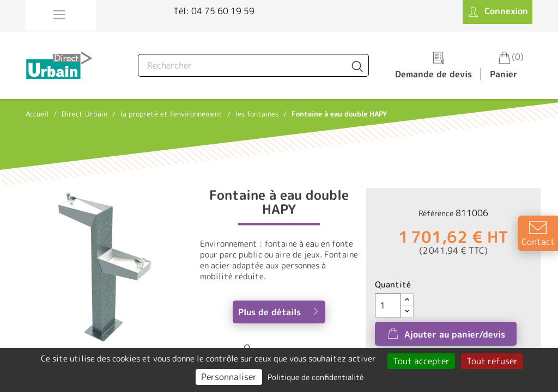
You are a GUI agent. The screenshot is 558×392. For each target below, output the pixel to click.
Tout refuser (492, 361)
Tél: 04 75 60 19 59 (214, 11)
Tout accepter (421, 361)
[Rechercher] (253, 65)
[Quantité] (388, 305)
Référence (436, 213)
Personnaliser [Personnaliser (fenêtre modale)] (229, 377)
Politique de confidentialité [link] (316, 377)
